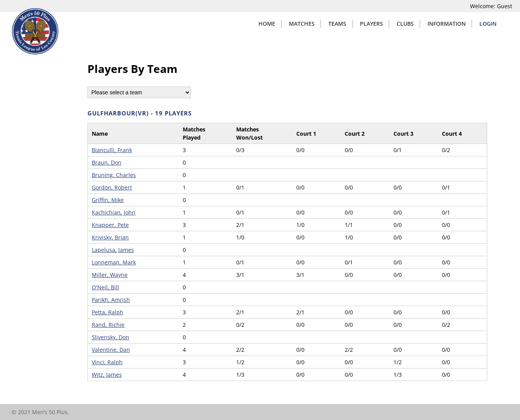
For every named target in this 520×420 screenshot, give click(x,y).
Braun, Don (107, 162)
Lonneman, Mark (114, 262)
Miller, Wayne (110, 275)
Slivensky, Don (110, 337)
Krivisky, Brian (110, 237)
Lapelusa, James (113, 250)
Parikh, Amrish (111, 300)
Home (267, 24)
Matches (302, 24)
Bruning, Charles (114, 175)
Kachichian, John (114, 212)
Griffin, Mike (108, 200)
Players (371, 24)
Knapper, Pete (110, 225)
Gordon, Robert (112, 187)
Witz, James (107, 375)
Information (447, 24)
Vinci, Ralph (107, 362)
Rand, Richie (108, 325)
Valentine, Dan (111, 350)
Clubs (405, 24)
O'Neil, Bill (105, 287)
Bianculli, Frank (112, 150)
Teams (337, 24)
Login (488, 24)
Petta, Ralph (108, 312)
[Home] (35, 52)
